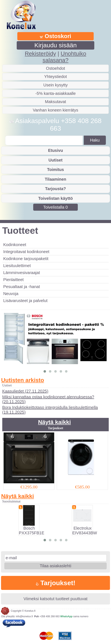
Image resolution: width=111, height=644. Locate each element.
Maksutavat (55, 102)
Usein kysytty (55, 85)
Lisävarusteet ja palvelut (25, 301)
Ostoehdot (55, 68)
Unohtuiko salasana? (64, 57)
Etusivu (55, 150)
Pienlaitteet (14, 280)
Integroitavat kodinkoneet (26, 252)
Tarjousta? (56, 189)
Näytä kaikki (54, 422)
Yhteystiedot (55, 77)
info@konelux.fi (24, 616)
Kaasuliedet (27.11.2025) (25, 391)
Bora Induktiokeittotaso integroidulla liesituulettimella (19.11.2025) (50, 410)
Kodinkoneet (15, 245)
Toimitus (55, 170)
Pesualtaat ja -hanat (22, 287)
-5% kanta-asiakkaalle (55, 93)
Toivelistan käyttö (55, 198)
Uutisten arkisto (22, 380)
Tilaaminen (55, 179)
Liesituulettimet (17, 266)
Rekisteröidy (40, 54)
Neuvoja (11, 294)
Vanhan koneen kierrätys (55, 110)
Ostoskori (55, 36)
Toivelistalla (56, 207)
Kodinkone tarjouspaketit (26, 259)
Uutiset (55, 160)
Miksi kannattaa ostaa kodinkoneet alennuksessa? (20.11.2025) (48, 399)
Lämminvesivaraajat (22, 273)
